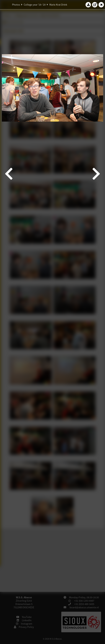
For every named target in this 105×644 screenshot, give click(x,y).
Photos (16, 5)
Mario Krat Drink (58, 5)
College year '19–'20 (35, 5)
